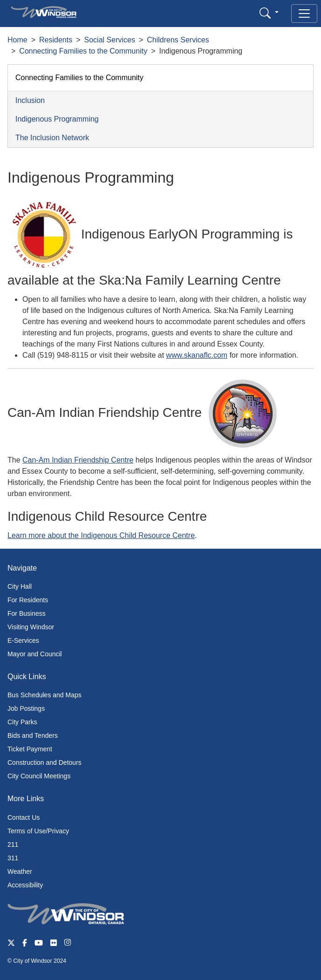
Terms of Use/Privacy (38, 831)
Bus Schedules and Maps (44, 695)
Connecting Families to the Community (83, 51)
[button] (269, 13)
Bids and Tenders (33, 735)
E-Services (23, 640)
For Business (27, 613)
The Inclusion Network (52, 138)
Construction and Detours (44, 762)
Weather (20, 871)
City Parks (22, 722)
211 (13, 844)
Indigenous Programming (57, 119)
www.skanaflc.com (197, 355)
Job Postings (26, 708)
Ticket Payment (30, 749)
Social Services (110, 40)
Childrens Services (178, 40)
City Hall (20, 586)
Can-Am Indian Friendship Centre (78, 460)
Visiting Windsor (31, 627)
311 (13, 858)
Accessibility (25, 885)
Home (17, 40)
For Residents (28, 600)
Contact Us (24, 817)
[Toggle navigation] (304, 14)
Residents (56, 40)
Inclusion (30, 100)
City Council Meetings (39, 776)
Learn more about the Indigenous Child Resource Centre (101, 535)
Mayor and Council (35, 654)
